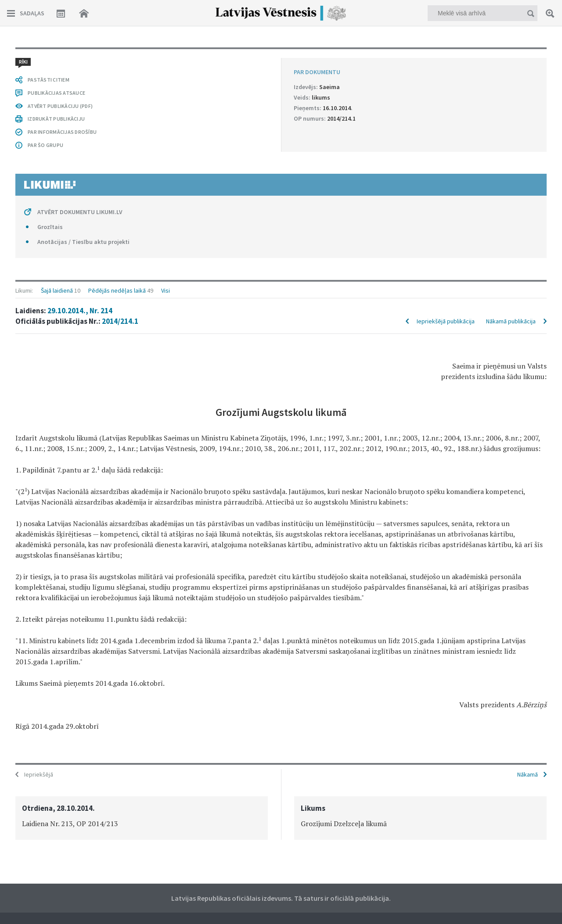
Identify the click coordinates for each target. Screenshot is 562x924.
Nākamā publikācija (511, 321)
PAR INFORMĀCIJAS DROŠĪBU (62, 132)
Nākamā (528, 774)
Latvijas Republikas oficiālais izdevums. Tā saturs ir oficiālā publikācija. (281, 898)
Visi (166, 290)
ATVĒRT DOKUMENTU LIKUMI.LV (80, 212)
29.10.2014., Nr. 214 (80, 311)
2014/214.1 (120, 321)
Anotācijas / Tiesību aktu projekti (83, 242)
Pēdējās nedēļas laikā (117, 290)
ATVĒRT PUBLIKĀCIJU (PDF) (60, 106)
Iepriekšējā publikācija (446, 321)
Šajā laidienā (57, 290)
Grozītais (50, 227)
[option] (142, 818)
